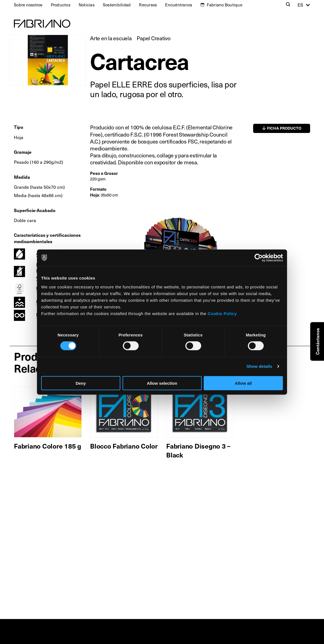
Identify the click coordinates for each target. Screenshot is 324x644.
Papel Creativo (154, 38)
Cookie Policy (222, 313)
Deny (81, 383)
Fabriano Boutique (225, 5)
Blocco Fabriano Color (124, 446)
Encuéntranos (179, 5)
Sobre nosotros (28, 5)
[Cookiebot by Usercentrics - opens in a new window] (259, 258)
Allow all (243, 383)
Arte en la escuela (111, 38)
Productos (61, 5)
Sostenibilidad (117, 5)
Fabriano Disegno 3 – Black (198, 450)
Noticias (87, 5)
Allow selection (162, 383)
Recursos (148, 5)
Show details (259, 366)
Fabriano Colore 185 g (48, 446)
